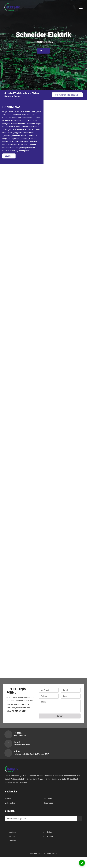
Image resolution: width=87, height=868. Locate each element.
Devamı (9, 156)
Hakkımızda (48, 803)
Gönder (60, 716)
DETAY (43, 51)
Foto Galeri (48, 798)
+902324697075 (20, 736)
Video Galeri (10, 803)
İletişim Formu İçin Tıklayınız (67, 95)
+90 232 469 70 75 (21, 704)
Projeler (8, 798)
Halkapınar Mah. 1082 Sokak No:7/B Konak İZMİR (31, 754)
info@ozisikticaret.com (21, 708)
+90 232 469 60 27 (19, 711)
